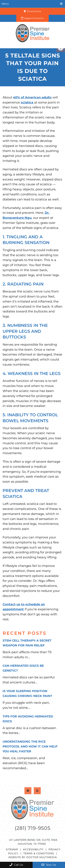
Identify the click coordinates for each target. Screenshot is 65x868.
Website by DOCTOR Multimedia (33, 857)
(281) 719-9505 (33, 828)
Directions (33, 11)
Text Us (49, 865)
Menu (5, 4)
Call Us (16, 865)
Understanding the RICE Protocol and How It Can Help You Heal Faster (30, 746)
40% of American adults (32, 97)
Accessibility (33, 849)
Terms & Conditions (39, 853)
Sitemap (12, 849)
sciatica (27, 102)
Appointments (32, 18)
